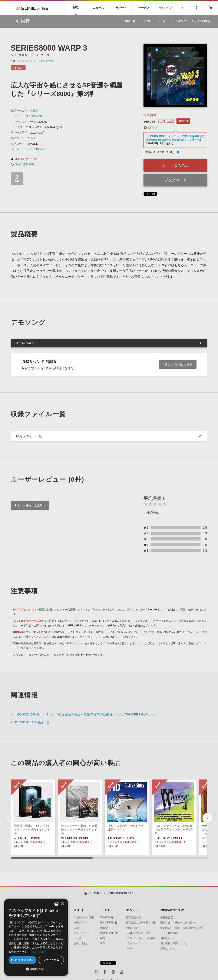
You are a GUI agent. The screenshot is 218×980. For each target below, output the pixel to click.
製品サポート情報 (84, 917)
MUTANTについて (24, 159)
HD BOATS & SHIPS (121, 838)
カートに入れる (175, 165)
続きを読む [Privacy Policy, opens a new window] (39, 952)
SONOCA (105, 917)
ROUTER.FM (107, 923)
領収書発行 (132, 928)
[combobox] (56, 904)
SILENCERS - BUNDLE (76, 838)
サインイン (165, 8)
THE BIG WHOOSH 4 (169, 838)
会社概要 (165, 917)
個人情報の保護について (174, 943)
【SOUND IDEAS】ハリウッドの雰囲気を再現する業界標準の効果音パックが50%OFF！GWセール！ (87, 714)
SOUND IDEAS (34, 149)
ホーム (85, 893)
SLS (102, 943)
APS (103, 938)
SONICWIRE (32, 8)
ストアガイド (81, 933)
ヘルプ (78, 938)
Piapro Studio (107, 933)
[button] (208, 818)
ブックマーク (175, 180)
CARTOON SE (34, 116)
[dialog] (36, 937)
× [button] (62, 904)
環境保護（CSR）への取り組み (178, 923)
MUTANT (105, 928)
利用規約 (165, 938)
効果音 (34, 111)
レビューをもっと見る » (30, 505)
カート (130, 949)
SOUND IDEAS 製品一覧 (32, 722)
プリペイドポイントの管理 (141, 938)
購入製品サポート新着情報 (141, 923)
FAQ (76, 928)
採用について (168, 949)
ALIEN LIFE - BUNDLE (28, 838)
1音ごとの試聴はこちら (178, 364)
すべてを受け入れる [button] (23, 960)
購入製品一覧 (134, 917)
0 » (46, 61)
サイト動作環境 (169, 933)
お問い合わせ (81, 943)
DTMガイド (80, 923)
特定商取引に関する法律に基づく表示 (181, 928)
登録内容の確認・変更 (138, 933)
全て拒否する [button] (51, 960)
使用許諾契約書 (22, 164)
